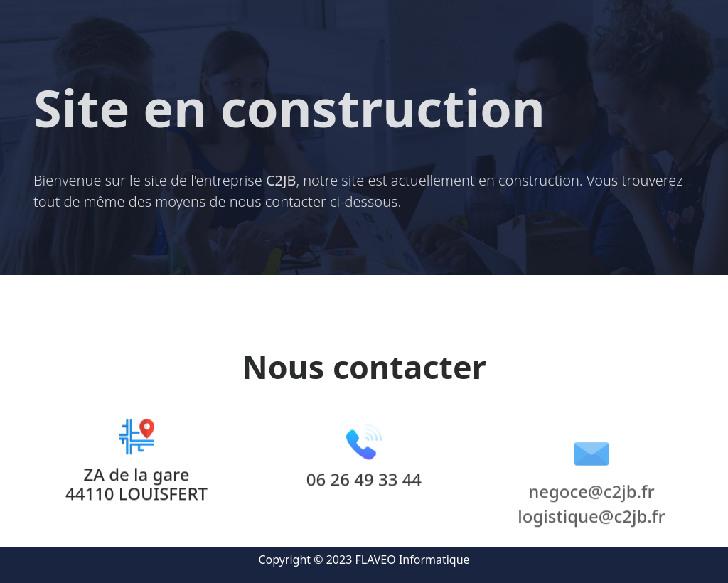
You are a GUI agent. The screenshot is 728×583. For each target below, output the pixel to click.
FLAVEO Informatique (413, 560)
